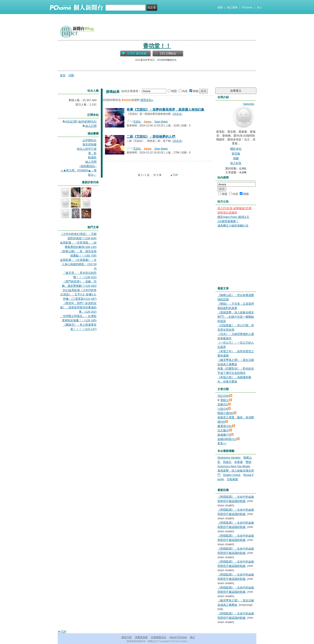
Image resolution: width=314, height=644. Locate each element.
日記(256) (224, 396)
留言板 (236, 154)
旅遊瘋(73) (224, 435)
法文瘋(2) (223, 430)
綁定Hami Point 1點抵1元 (233, 217)
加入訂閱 (91, 126)
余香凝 (239, 462)
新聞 (220, 8)
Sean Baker (161, 122)
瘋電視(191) (225, 426)
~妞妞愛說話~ (88, 166)
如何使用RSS (87, 122)
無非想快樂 (90, 144)
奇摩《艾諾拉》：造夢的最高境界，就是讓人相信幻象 (165, 109)
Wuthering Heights (229, 458)
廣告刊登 (127, 637)
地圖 (236, 158)
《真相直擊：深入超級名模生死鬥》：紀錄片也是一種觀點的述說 (236, 317)
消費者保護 (141, 637)
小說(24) (223, 409)
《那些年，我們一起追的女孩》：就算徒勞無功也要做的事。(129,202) (78, 307)
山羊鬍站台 (90, 140)
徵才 (192, 637)
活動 (71, 75)
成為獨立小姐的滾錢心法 (233, 226)
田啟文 (227, 462)
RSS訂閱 (71, 122)
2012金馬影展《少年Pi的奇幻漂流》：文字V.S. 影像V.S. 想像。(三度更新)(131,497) (78, 294)
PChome (247, 8)
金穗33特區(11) (227, 439)
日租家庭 (232, 479)
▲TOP (174, 175)
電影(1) (225, 400)
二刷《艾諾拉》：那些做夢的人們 (151, 136)
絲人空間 (91, 162)
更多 (222, 443)
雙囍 (248, 462)
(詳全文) (178, 114)
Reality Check (232, 475)
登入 (260, 8)
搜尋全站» (147, 100)
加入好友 (236, 163)
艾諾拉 (137, 122)
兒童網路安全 (159, 637)
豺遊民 (92, 157)
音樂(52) (223, 404)
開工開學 (232, 8)
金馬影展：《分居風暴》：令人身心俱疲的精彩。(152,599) (78, 264)
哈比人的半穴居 (87, 149)
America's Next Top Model (234, 466)
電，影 (92, 153)
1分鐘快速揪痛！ (228, 221)
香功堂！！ (157, 46)
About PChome (178, 637)
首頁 (63, 75)
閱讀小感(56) (226, 413)
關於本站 (236, 149)
